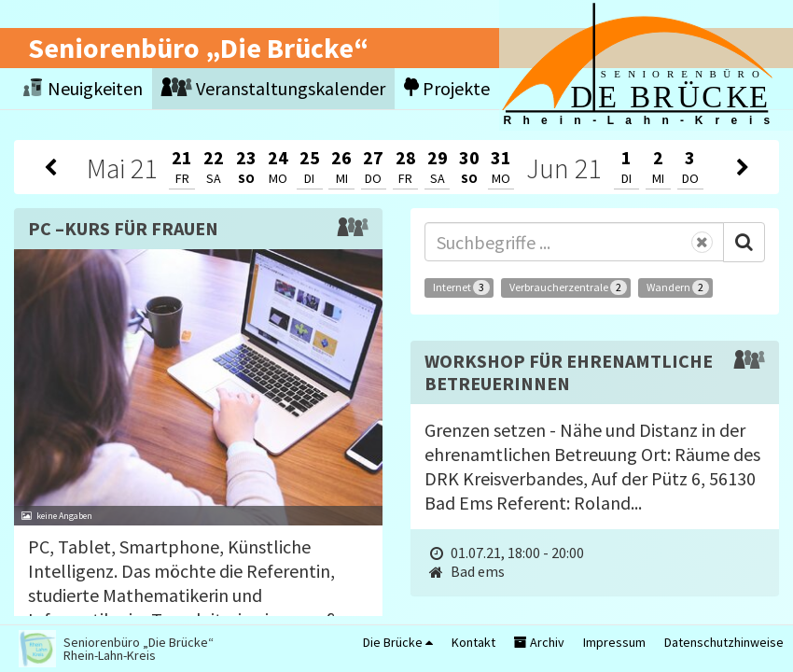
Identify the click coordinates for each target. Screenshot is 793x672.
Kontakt (473, 642)
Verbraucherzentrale (568, 287)
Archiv (539, 642)
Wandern (678, 287)
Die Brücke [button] (398, 642)
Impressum (614, 642)
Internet (461, 287)
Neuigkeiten (83, 88)
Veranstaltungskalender (273, 88)
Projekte (447, 88)
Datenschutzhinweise (724, 642)
